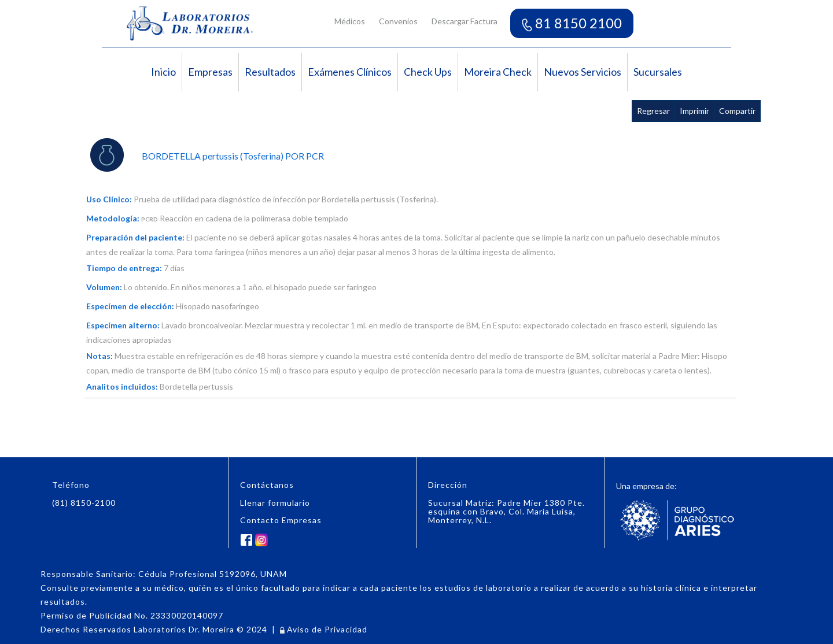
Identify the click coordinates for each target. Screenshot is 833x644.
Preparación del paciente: (135, 237)
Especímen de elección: (130, 306)
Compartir (737, 111)
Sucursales (658, 72)
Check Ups (428, 72)
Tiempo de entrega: (124, 268)
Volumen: (104, 287)
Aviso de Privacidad (324, 629)
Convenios (398, 21)
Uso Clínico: (109, 199)
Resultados (270, 72)
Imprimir (694, 111)
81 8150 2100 (572, 23)
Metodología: (113, 218)
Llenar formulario (275, 503)
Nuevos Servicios (583, 72)
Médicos (350, 21)
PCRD (150, 219)
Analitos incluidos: (122, 386)
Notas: (99, 356)
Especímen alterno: (123, 325)
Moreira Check (498, 72)
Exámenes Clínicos (350, 72)
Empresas (210, 72)
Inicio (163, 72)
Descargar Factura (465, 21)
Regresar (653, 111)
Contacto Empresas (281, 520)
